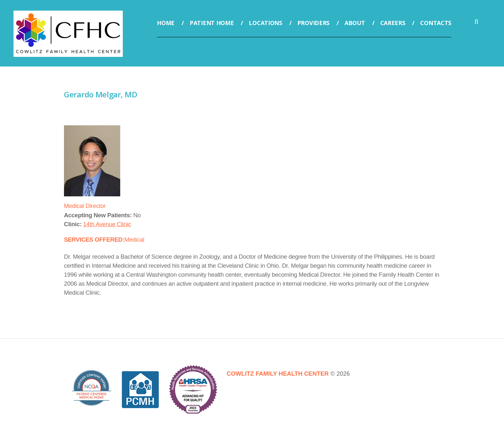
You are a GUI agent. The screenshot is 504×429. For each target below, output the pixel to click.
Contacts (436, 23)
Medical (134, 240)
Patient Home (212, 23)
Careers (393, 23)
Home (166, 23)
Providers (313, 23)
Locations (265, 23)
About (355, 23)
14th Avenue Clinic (107, 224)
